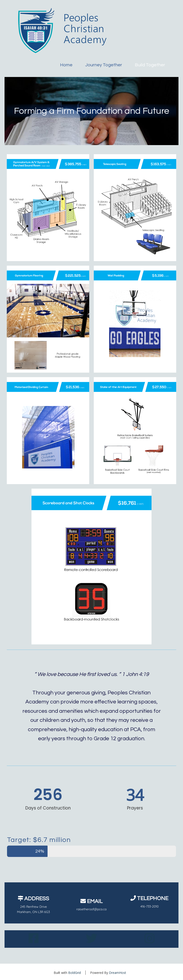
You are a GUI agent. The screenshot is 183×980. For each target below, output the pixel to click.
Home (66, 65)
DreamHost (118, 973)
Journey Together (104, 65)
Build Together (150, 65)
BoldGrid (75, 973)
